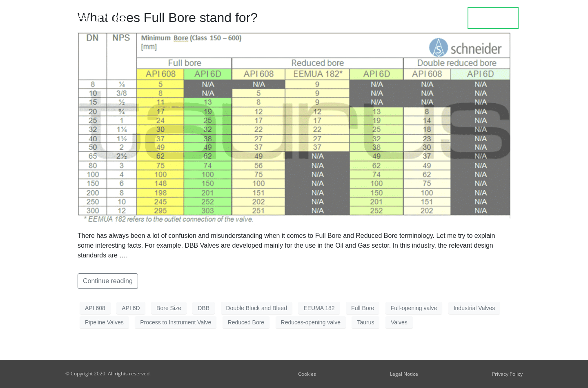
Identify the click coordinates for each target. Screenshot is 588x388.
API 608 (95, 308)
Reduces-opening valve (311, 322)
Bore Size (169, 308)
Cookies (307, 374)
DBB (204, 308)
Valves (399, 322)
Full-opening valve (414, 308)
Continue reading (108, 281)
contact (493, 18)
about (449, 18)
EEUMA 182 (319, 308)
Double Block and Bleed (257, 308)
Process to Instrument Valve (176, 322)
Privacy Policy (507, 374)
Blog (414, 18)
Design (377, 18)
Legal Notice (404, 374)
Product (333, 18)
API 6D (131, 308)
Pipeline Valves (104, 322)
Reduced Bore (246, 322)
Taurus (365, 322)
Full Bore (363, 308)
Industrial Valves (474, 308)
